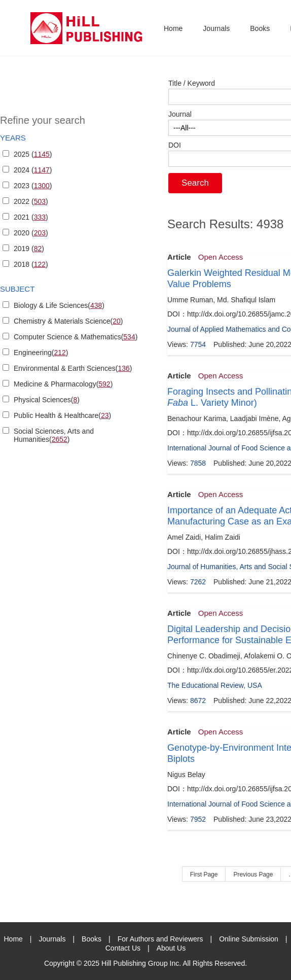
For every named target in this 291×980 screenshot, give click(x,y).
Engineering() (41, 353)
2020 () (31, 233)
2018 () (31, 264)
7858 (198, 463)
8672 (198, 701)
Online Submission (249, 939)
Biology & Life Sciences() (59, 305)
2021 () (31, 217)
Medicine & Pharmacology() (63, 384)
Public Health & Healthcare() (62, 415)
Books (260, 28)
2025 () (33, 154)
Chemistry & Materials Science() (68, 321)
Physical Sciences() (47, 400)
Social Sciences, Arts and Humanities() (54, 435)
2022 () (31, 201)
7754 (198, 344)
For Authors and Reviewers (160, 939)
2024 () (33, 170)
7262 (198, 582)
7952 (198, 819)
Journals (216, 28)
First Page (204, 874)
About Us (171, 948)
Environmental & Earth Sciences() (73, 368)
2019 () (29, 249)
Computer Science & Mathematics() (76, 337)
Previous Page (253, 874)
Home (173, 28)
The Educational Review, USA (215, 685)
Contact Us (123, 948)
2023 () (33, 186)
